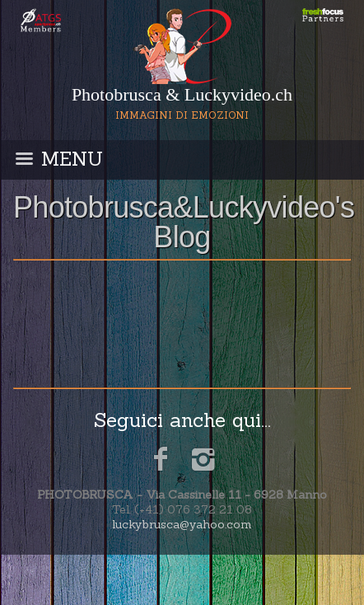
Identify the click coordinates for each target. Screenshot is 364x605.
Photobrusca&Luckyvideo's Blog (184, 222)
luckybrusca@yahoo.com (182, 524)
